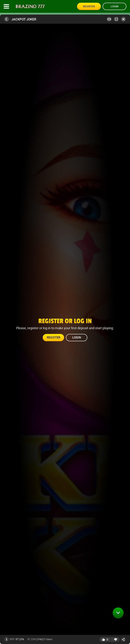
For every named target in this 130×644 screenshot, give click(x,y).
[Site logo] (30, 6)
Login (114, 6)
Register (89, 6)
